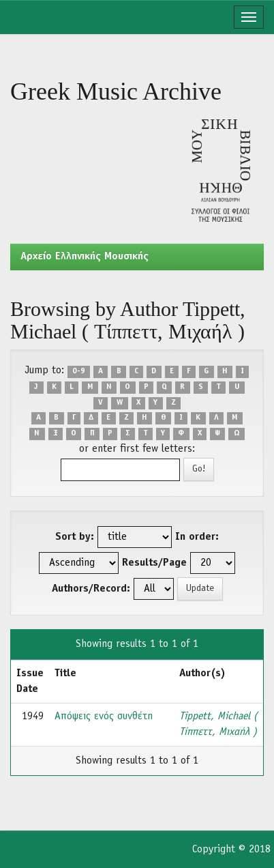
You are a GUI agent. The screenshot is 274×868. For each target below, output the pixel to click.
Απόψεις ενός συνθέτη (104, 717)
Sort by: (75, 537)
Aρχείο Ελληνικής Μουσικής (85, 257)
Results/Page (154, 563)
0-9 (79, 371)
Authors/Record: (91, 589)
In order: (197, 537)
